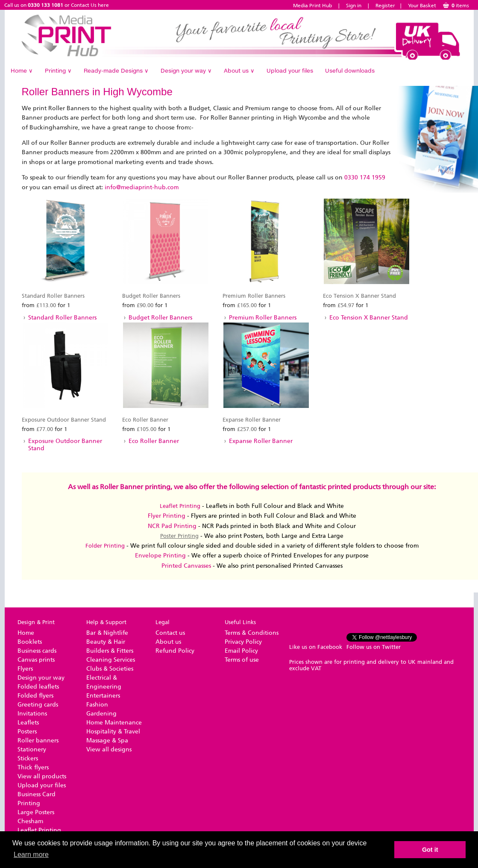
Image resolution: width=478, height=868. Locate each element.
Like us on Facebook (316, 647)
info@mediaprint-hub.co (139, 187)
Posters (27, 732)
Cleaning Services (111, 660)
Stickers (28, 758)
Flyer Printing (167, 516)
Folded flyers (35, 696)
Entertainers (103, 696)
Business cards (37, 651)
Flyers (25, 669)
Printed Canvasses (186, 566)
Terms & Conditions (252, 633)
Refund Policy (175, 651)
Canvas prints (36, 660)
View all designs (109, 749)
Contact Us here (90, 5)
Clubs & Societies (110, 669)
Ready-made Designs (116, 70)
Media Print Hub (312, 6)
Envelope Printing (160, 556)
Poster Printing (179, 536)
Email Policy (241, 651)
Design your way (186, 70)
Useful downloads (350, 70)
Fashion (97, 705)
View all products (42, 776)
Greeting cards (38, 705)
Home (22, 70)
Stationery (32, 749)
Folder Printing (105, 546)
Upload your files (290, 70)
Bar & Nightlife (107, 633)
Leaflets (28, 723)
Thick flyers (33, 767)
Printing (58, 70)
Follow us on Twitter (374, 647)
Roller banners (38, 740)
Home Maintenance (114, 723)
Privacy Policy (243, 642)
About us (239, 70)
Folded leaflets (38, 687)
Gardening (101, 714)
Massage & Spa (107, 740)
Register (385, 6)
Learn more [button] (31, 855)
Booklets (30, 642)
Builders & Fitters (110, 651)
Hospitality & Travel (113, 732)
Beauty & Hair (106, 642)
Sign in (354, 6)
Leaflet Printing (180, 506)
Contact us (170, 633)
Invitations (32, 714)
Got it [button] (430, 850)
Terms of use (242, 660)
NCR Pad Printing (172, 526)
